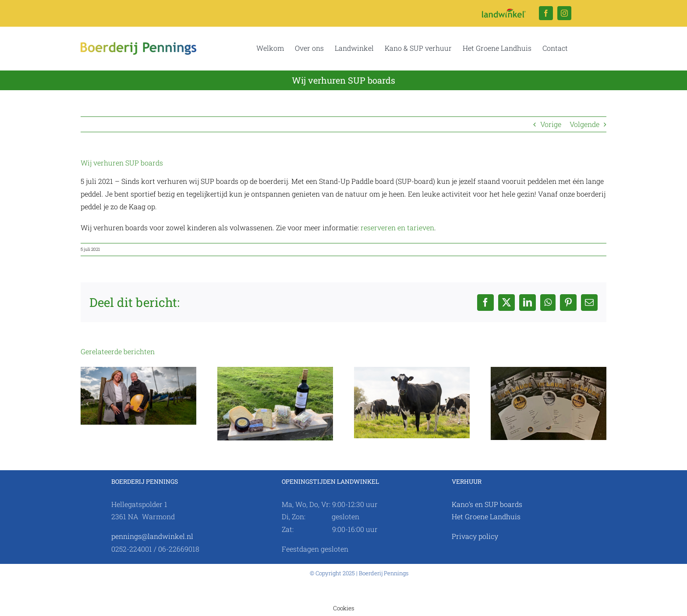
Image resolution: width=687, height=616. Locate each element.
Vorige (551, 124)
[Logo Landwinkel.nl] (504, 12)
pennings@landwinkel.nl (152, 536)
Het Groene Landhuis (486, 516)
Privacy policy (475, 536)
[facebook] (546, 13)
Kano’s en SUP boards (487, 504)
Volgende (584, 124)
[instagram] (564, 13)
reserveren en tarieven (397, 227)
